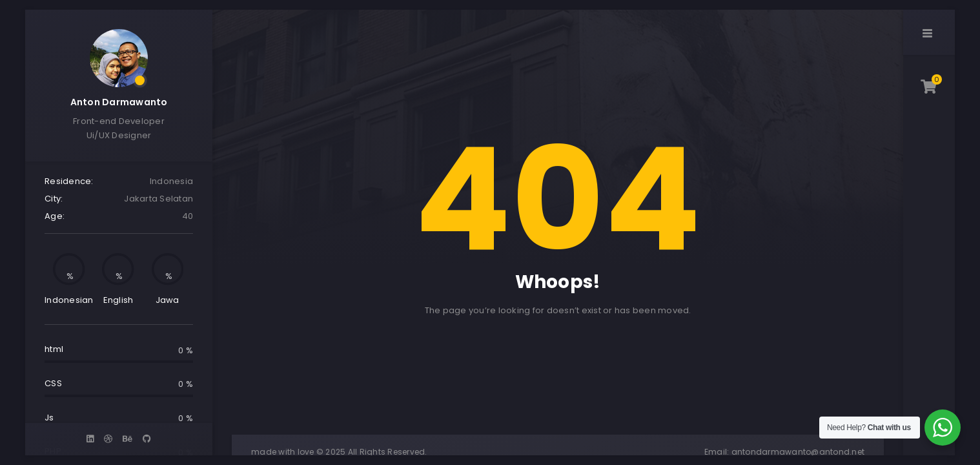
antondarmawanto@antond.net (798, 452)
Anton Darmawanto (119, 102)
